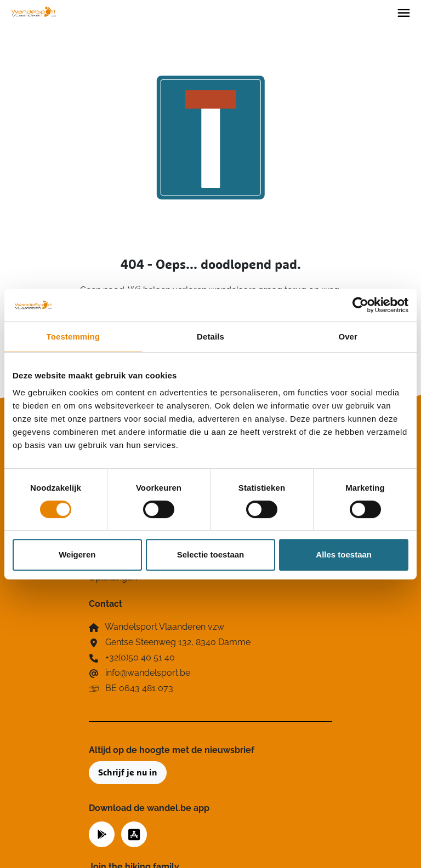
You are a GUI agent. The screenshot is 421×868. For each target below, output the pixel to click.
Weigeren (77, 554)
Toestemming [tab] (73, 337)
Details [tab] (210, 337)
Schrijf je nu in (128, 773)
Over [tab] (348, 337)
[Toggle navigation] (404, 12)
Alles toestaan (344, 554)
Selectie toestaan (211, 554)
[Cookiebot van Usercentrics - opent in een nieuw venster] (360, 305)
